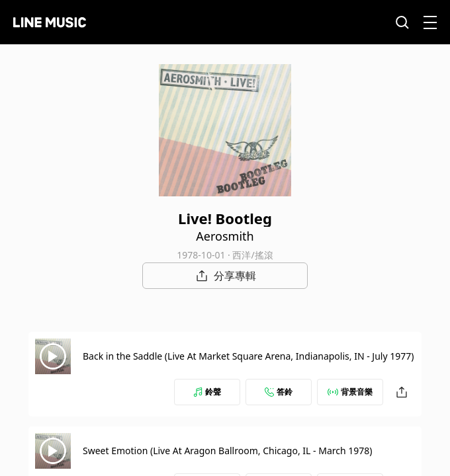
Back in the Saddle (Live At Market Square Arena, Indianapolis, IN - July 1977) (248, 356)
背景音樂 (350, 392)
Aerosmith (225, 236)
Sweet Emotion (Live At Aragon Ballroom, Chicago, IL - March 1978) (227, 451)
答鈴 (279, 392)
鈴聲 (207, 392)
